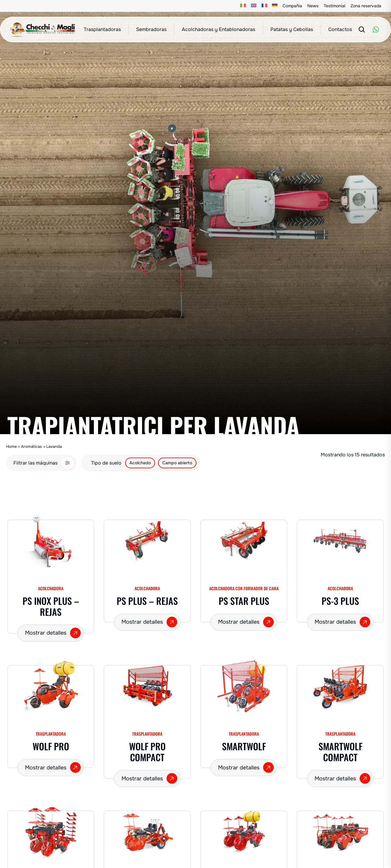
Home (11, 446)
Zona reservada (366, 6)
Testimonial (335, 6)
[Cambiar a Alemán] (275, 6)
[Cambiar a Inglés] (254, 6)
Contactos (340, 29)
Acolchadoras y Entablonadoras (218, 29)
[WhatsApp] (376, 30)
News (313, 6)
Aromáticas (32, 446)
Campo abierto (177, 463)
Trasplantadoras (102, 29)
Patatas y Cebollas (292, 29)
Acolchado (140, 463)
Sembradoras (151, 29)
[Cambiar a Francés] (264, 6)
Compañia (292, 6)
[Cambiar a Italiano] (243, 6)
